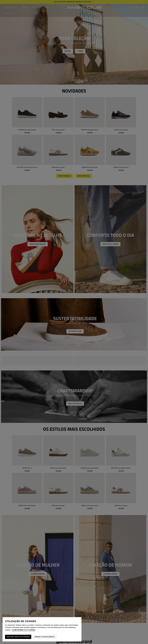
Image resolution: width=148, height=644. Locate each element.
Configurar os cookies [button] (24, 630)
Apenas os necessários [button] (45, 637)
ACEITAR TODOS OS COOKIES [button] (18, 637)
